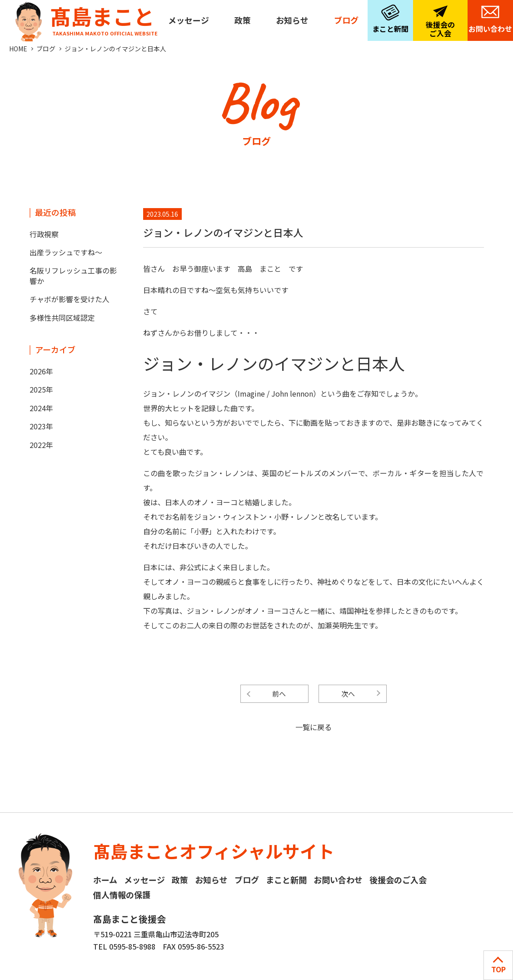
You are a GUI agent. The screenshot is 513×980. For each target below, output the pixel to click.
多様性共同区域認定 (62, 318)
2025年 (41, 389)
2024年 (41, 408)
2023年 (41, 426)
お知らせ (292, 20)
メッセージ (189, 20)
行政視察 (44, 234)
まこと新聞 (390, 29)
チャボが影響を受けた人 (70, 299)
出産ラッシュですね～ (66, 252)
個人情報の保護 (122, 895)
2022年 (41, 445)
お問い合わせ (490, 29)
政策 (243, 20)
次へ (348, 694)
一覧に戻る (314, 727)
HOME (18, 49)
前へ (279, 694)
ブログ (346, 20)
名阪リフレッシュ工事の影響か (73, 275)
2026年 (41, 371)
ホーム (105, 880)
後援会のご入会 (440, 29)
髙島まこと (85, 18)
